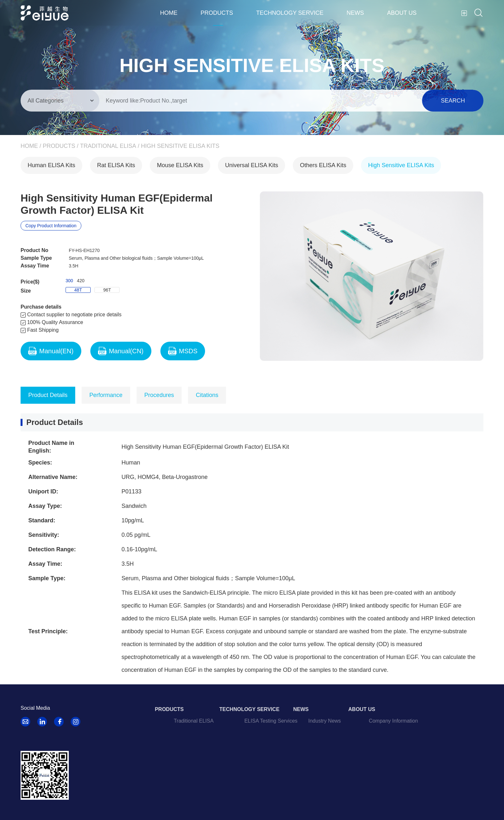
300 (69, 281)
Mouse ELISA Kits (180, 165)
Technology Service (290, 13)
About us (402, 13)
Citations (207, 395)
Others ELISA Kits (323, 165)
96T (107, 290)
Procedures (159, 395)
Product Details (48, 395)
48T (78, 290)
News (355, 13)
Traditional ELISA (108, 146)
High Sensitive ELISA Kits (180, 146)
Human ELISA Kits (51, 165)
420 (81, 281)
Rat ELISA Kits (116, 165)
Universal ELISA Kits (252, 165)
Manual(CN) (121, 351)
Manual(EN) (51, 351)
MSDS (183, 351)
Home (169, 13)
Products (217, 13)
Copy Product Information (51, 226)
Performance (106, 395)
